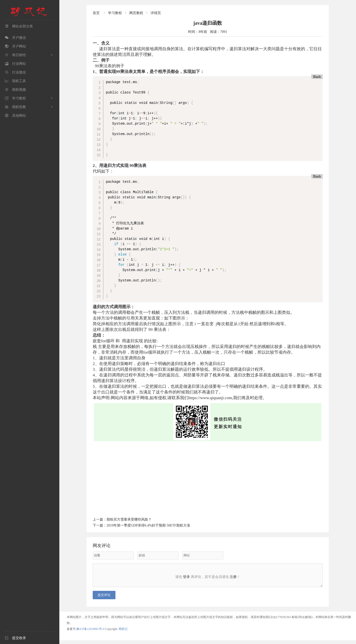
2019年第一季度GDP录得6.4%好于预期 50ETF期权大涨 (148, 525)
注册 (233, 577)
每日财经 (15, 55)
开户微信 (15, 38)
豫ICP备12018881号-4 (91, 633)
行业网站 (15, 64)
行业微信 (15, 72)
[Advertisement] (208, 478)
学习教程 (15, 98)
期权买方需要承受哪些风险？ (129, 519)
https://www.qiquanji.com (210, 398)
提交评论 (104, 599)
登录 (186, 577)
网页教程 (136, 13)
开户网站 (15, 46)
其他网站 (15, 116)
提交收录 (15, 638)
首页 (96, 13)
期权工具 (15, 81)
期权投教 (15, 107)
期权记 (123, 633)
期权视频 (15, 90)
